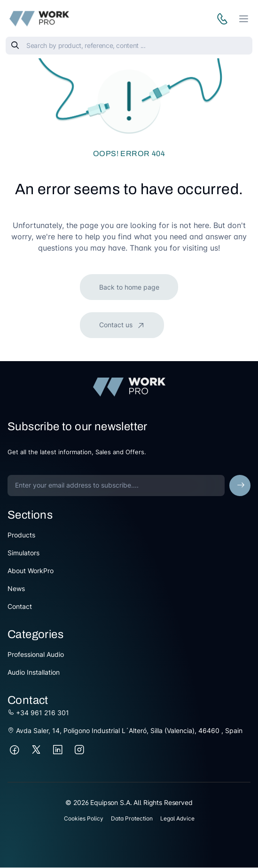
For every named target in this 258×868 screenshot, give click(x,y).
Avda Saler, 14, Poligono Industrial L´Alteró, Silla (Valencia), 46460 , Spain (125, 730)
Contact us (117, 325)
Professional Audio (36, 654)
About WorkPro (31, 571)
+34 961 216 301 (38, 713)
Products (21, 535)
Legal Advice (177, 818)
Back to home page (129, 287)
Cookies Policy (84, 818)
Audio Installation (34, 672)
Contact (20, 606)
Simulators (23, 553)
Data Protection (132, 818)
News (16, 588)
